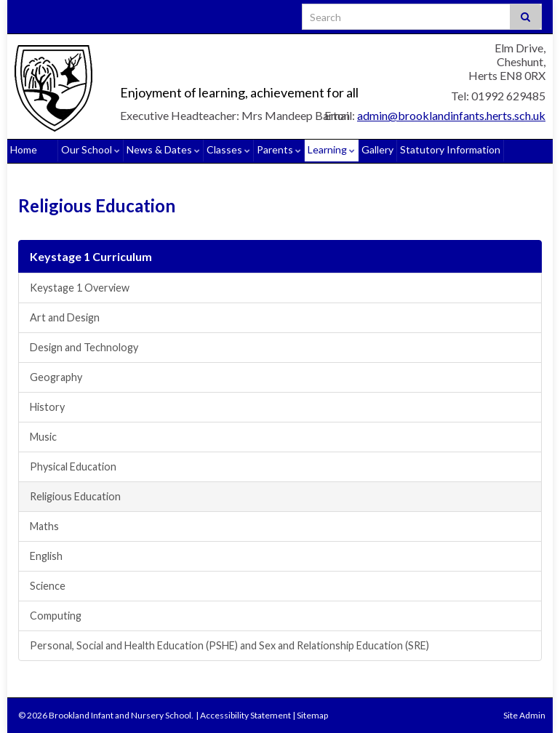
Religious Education (75, 496)
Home (24, 149)
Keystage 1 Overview (80, 288)
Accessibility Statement (245, 715)
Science (48, 586)
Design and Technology (84, 347)
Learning (331, 149)
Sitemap (312, 715)
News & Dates (163, 149)
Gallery (377, 149)
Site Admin (524, 715)
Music (43, 437)
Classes (228, 149)
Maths (44, 526)
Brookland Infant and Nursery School (228, 68)
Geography (56, 377)
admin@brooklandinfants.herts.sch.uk (451, 115)
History (47, 407)
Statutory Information (450, 149)
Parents (279, 149)
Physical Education (73, 466)
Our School (91, 149)
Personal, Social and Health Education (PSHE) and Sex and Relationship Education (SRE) (229, 645)
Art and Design (65, 317)
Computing (56, 616)
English (46, 556)
